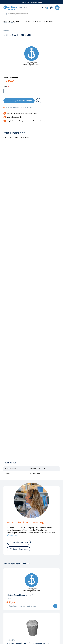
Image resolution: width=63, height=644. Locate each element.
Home (5, 21)
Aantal (6, 87)
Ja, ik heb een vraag (21, 542)
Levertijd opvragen (20, 549)
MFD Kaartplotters (48, 21)
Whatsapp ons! (13, 535)
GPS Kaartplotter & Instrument (32, 21)
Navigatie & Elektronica (15, 21)
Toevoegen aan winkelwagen (21, 101)
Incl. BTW (24, 8)
